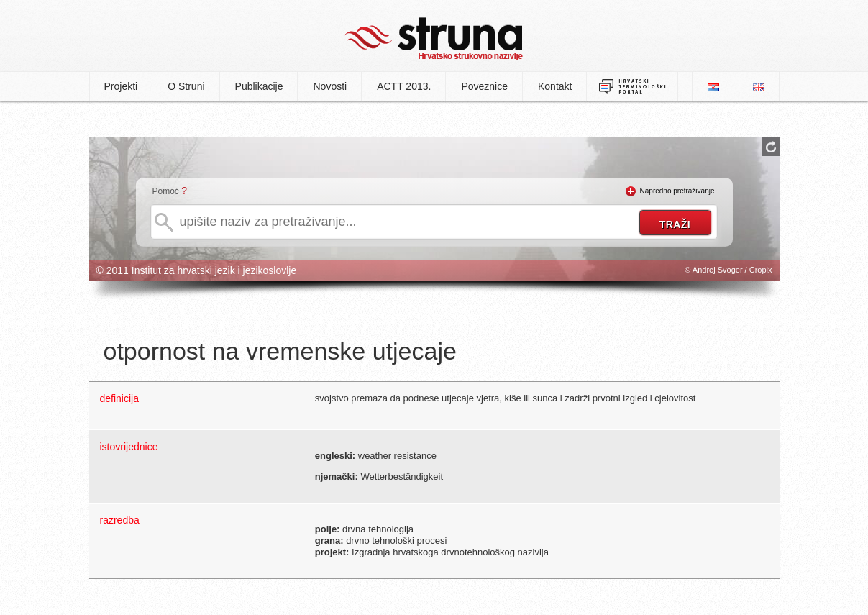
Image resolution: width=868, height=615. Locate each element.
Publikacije (259, 86)
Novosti (330, 86)
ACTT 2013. (404, 86)
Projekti (121, 86)
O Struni (186, 86)
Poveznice (484, 86)
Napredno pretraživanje (677, 191)
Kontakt (555, 86)
